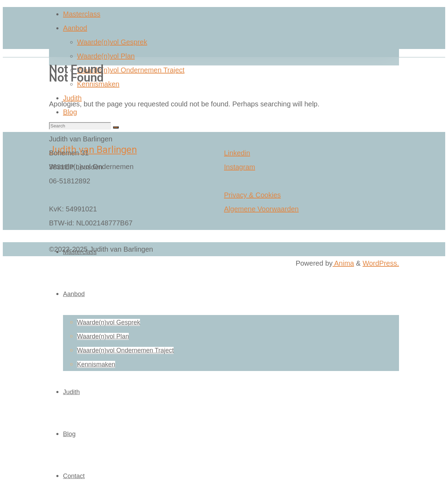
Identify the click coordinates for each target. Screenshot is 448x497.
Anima (343, 263)
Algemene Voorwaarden (261, 209)
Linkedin (237, 153)
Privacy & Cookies (252, 195)
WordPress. (381, 263)
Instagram (240, 167)
